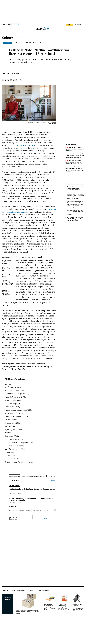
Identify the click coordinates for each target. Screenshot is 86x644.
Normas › (54, 481)
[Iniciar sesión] (79, 25)
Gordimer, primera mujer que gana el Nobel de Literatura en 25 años (7, 283)
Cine (18, 38)
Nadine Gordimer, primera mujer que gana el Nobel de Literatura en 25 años (31, 499)
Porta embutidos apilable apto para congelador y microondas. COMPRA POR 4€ (50, 607)
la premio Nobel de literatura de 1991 (24, 145)
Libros (31, 38)
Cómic (57, 38)
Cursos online (21, 590)
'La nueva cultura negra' (7, 276)
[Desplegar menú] (3, 29)
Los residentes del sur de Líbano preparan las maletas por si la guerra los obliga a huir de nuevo (75, 169)
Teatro (27, 38)
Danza (39, 38)
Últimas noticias (80, 38)
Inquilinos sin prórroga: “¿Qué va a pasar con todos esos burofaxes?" (75, 149)
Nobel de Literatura (30, 510)
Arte (35, 38)
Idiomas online (31, 590)
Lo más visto (69, 183)
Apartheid (39, 510)
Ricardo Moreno (13, 493)
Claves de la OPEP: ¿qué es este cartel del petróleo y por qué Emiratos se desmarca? (75, 156)
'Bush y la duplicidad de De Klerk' (7, 269)
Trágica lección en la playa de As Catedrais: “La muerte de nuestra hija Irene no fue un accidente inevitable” (75, 212)
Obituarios (45, 510)
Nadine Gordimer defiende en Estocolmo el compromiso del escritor (32, 490)
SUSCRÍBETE (70, 25)
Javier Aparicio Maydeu (10, 74)
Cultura (8, 38)
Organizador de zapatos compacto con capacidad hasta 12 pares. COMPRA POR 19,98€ (28, 612)
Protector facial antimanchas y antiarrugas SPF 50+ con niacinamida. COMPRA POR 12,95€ (64, 607)
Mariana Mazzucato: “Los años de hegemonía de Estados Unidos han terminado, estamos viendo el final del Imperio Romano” (75, 196)
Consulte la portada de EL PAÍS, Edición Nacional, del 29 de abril (29, 43)
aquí (46, 518)
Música (22, 38)
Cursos (13, 590)
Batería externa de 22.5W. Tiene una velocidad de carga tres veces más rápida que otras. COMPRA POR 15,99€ (78, 608)
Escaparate (5, 590)
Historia (44, 38)
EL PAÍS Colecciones (43, 590)
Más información (13, 520)
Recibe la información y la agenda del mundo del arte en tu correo (28, 476)
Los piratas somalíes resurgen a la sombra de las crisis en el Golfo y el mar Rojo (74, 162)
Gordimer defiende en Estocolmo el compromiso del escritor (7, 293)
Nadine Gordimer (13, 510)
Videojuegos (62, 38)
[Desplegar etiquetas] (55, 510)
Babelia (73, 38)
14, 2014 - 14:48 (12, 76)
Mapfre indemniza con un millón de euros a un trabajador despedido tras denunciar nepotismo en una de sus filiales (75, 189)
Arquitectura (51, 38)
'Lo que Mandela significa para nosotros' (7, 262)
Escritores (21, 510)
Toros (68, 38)
